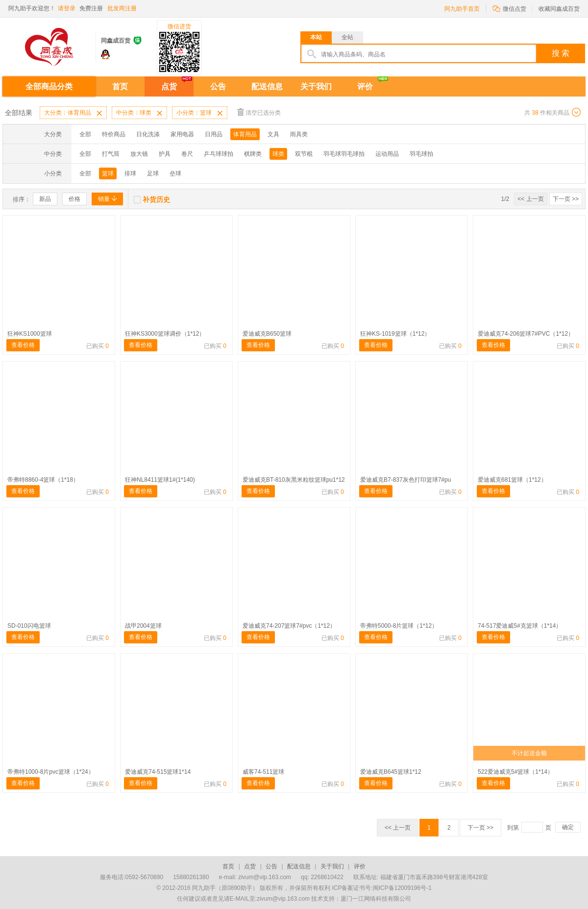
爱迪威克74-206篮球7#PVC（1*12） (526, 334)
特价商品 (114, 134)
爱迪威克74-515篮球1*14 (158, 772)
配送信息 (267, 86)
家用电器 (182, 134)
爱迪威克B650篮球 (267, 334)
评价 (365, 86)
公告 (218, 86)
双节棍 (304, 154)
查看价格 (23, 345)
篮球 (108, 173)
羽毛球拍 (421, 154)
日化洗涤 (148, 134)
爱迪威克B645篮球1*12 (391, 772)
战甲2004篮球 (143, 626)
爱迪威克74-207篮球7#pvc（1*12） (289, 626)
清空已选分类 (259, 112)
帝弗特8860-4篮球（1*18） (43, 480)
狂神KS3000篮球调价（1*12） (165, 334)
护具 (165, 154)
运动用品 (387, 154)
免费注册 (91, 8)
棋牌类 (253, 154)
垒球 (175, 173)
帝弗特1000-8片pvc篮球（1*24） (51, 772)
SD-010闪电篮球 (29, 626)
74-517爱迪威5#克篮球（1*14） (520, 626)
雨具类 (299, 134)
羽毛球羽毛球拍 (344, 154)
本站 (316, 37)
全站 (347, 37)
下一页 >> (566, 199)
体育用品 (245, 134)
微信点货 (509, 8)
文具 (273, 134)
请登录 (67, 8)
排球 (130, 173)
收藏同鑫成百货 (559, 9)
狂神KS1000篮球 (30, 334)
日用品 (214, 134)
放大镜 (139, 154)
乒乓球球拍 (219, 154)
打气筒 (111, 154)
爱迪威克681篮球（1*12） (512, 480)
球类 (278, 154)
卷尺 (187, 154)
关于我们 (316, 86)
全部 (85, 134)
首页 (120, 86)
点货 (169, 86)
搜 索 (561, 53)
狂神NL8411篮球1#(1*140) (160, 480)
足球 (153, 173)
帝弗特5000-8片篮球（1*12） (399, 626)
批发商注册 (122, 8)
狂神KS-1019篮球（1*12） (395, 334)
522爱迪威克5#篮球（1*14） (515, 772)
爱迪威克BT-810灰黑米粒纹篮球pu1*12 (294, 480)
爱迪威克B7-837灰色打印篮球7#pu (405, 480)
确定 (568, 827)
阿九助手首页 (462, 9)
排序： (22, 199)
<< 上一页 (530, 199)
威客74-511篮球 (263, 772)
